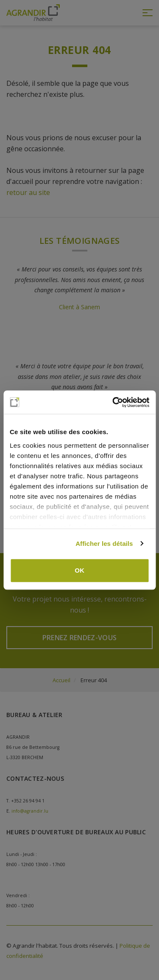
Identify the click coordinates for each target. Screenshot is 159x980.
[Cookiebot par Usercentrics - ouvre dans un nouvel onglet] (113, 402)
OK (79, 570)
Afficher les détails (104, 544)
